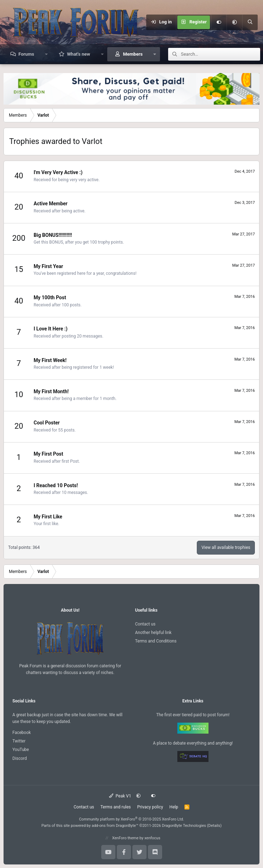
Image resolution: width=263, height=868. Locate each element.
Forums (26, 54)
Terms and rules (116, 807)
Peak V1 (120, 796)
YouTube (21, 750)
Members (133, 54)
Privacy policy (150, 807)
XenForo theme (125, 838)
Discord (20, 758)
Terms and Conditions (156, 641)
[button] (234, 22)
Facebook (22, 733)
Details (215, 826)
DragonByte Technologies (184, 826)
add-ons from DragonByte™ (115, 826)
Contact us (145, 624)
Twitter (19, 741)
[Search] (250, 22)
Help (174, 807)
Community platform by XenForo (131, 819)
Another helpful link (153, 633)
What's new (78, 54)
